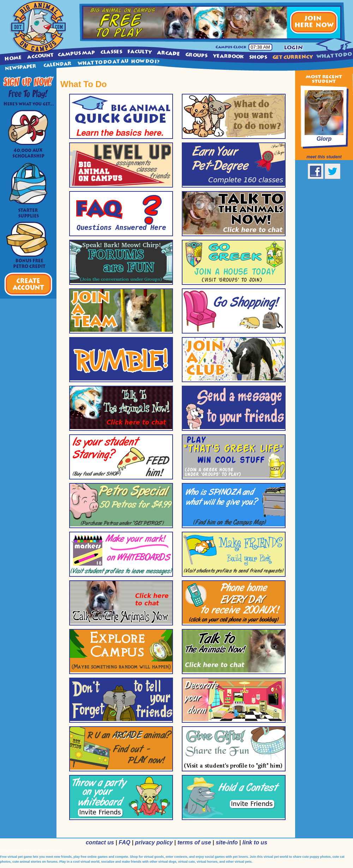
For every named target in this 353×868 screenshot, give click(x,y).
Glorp (324, 139)
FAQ (124, 842)
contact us (100, 842)
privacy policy (154, 842)
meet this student (324, 157)
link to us (255, 842)
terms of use (194, 842)
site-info (227, 842)
